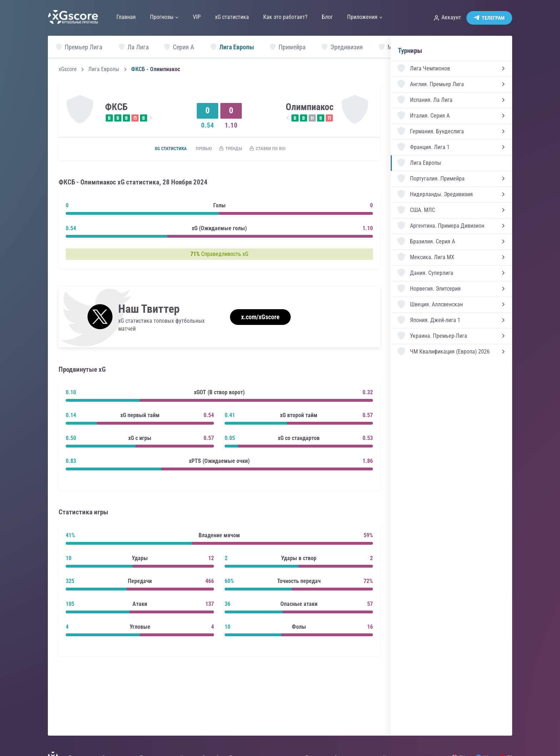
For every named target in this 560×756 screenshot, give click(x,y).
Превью (199, 149)
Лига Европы (104, 69)
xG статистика (162, 149)
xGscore (68, 69)
